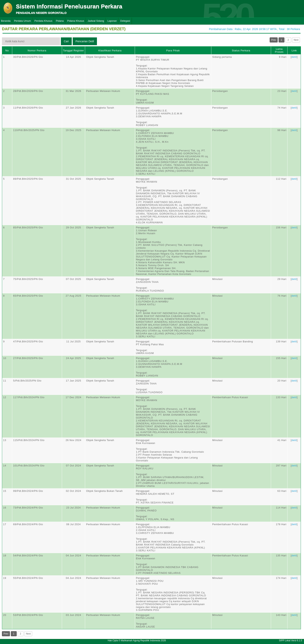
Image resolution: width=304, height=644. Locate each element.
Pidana (60, 21)
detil (294, 57)
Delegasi (125, 21)
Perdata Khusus (44, 21)
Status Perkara (241, 51)
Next (296, 40)
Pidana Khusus (76, 21)
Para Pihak (173, 51)
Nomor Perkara (37, 51)
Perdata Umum (22, 21)
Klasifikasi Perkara (110, 51)
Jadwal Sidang (96, 21)
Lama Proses (279, 50)
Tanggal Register (73, 51)
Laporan (112, 21)
